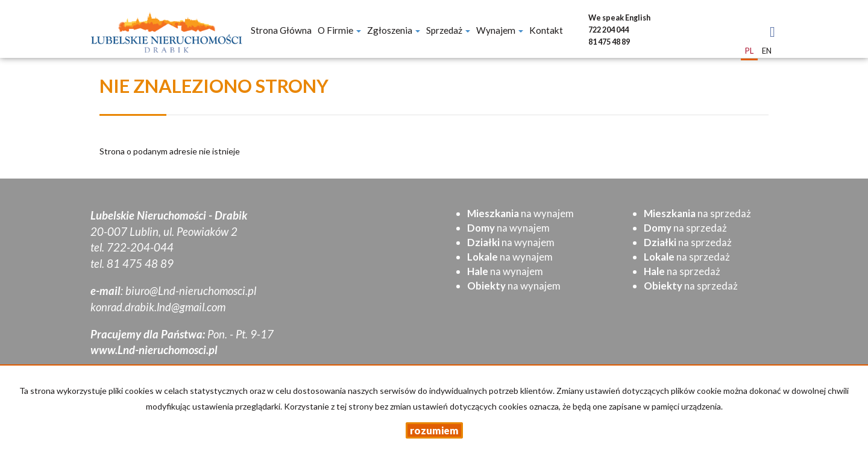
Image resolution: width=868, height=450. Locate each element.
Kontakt (546, 30)
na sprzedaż (697, 213)
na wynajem (520, 213)
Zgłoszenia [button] (394, 30)
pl (749, 51)
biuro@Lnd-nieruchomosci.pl (191, 291)
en (767, 51)
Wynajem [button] (500, 30)
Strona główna (281, 30)
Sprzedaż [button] (448, 30)
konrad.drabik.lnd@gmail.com (158, 307)
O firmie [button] (339, 30)
